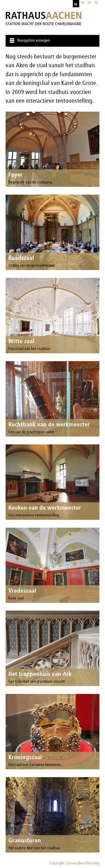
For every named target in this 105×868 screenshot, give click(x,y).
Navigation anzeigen (34, 41)
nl (76, 5)
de (96, 3)
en (89, 3)
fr (83, 3)
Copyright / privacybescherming (74, 863)
